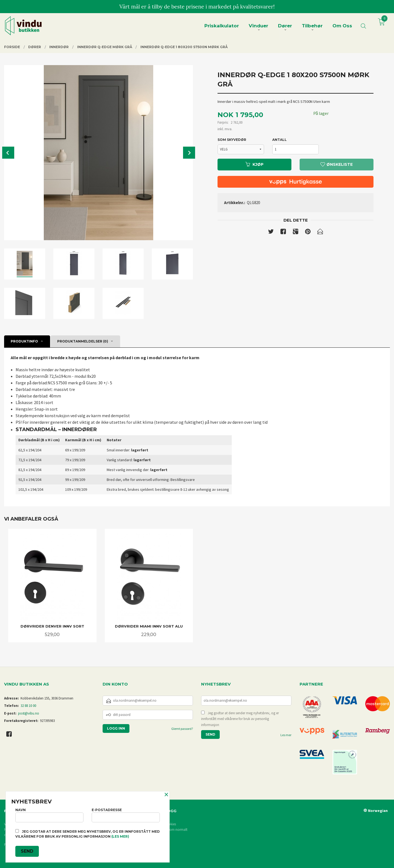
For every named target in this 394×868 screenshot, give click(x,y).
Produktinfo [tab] (24, 341)
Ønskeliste (337, 164)
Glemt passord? (182, 729)
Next (189, 153)
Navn (49, 815)
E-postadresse (126, 815)
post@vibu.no (29, 713)
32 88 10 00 (28, 706)
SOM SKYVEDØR (232, 140)
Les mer (286, 735)
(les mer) (120, 836)
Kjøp (254, 164)
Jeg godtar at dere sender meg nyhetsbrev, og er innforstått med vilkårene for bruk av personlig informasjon (240, 719)
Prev (8, 153)
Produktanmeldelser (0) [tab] (83, 341)
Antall (279, 140)
